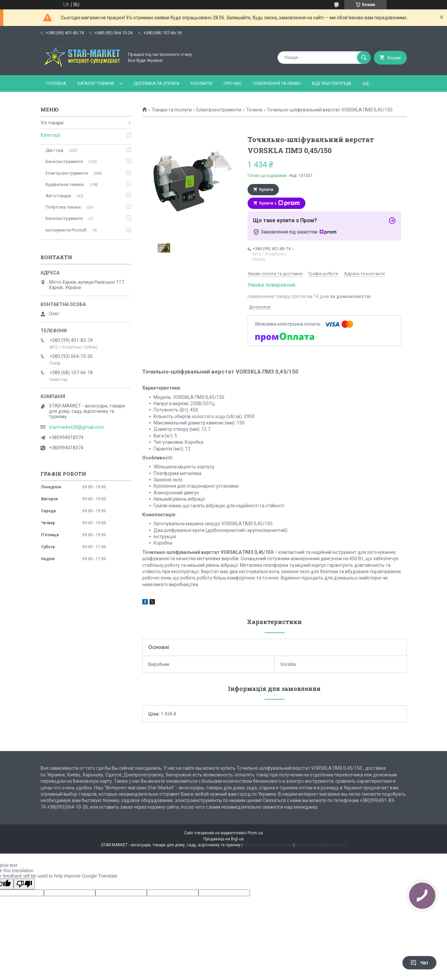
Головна (56, 83)
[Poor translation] (24, 884)
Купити (267, 190)
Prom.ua (255, 833)
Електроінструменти (219, 110)
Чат (419, 963)
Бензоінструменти (64, 162)
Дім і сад (54, 150)
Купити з (280, 203)
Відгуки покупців (332, 83)
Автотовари (58, 196)
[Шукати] (364, 58)
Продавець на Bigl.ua (223, 839)
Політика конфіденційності (321, 845)
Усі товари (52, 123)
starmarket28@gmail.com (76, 427)
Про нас (233, 83)
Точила (254, 110)
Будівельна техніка (65, 184)
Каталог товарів (96, 83)
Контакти (202, 83)
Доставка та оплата (157, 83)
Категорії (51, 135)
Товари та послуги (172, 110)
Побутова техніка (63, 207)
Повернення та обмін (277, 83)
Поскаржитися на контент (268, 845)
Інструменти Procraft (66, 230)
